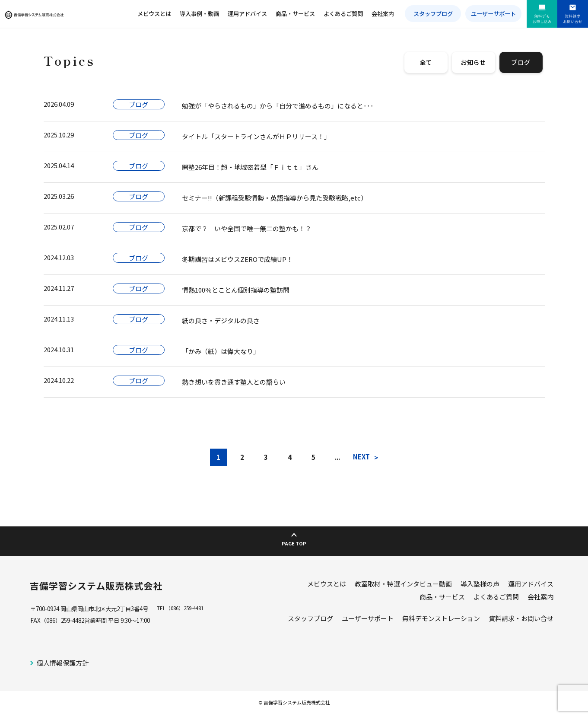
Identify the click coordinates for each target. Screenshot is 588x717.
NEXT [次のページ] (361, 457)
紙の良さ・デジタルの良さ (221, 320)
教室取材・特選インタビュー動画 (403, 587)
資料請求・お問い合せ (521, 622)
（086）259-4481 (189, 612)
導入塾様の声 (480, 587)
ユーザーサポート (493, 14)
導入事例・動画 (199, 14)
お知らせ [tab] (473, 62)
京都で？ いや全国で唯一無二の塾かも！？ (247, 228)
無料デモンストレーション (441, 622)
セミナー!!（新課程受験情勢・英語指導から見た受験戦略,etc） (275, 198)
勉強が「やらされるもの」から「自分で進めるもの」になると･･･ (278, 106)
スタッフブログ (433, 14)
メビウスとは (154, 14)
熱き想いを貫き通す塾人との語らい (234, 382)
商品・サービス (295, 14)
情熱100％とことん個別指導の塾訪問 (236, 290)
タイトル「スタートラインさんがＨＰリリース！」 (256, 136)
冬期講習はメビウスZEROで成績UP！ (237, 259)
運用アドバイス (247, 14)
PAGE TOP (294, 542)
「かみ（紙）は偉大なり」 (221, 351)
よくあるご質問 (343, 14)
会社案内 (383, 14)
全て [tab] (426, 62)
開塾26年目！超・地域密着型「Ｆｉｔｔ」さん (250, 167)
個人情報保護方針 (63, 666)
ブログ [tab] (521, 62)
